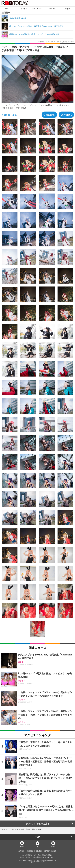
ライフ (67, 9)
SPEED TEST (37, 9)
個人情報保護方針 (50, 851)
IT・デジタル (22, 9)
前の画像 (50, 115)
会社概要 (39, 851)
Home (22, 846)
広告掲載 (30, 851)
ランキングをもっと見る (38, 824)
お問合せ (21, 851)
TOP (37, 837)
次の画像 (66, 115)
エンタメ (52, 9)
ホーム (8, 9)
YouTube (53, 846)
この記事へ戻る (9, 115)
